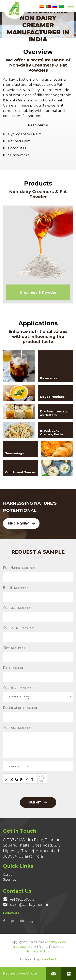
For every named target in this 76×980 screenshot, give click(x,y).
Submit (38, 802)
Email (16, 588)
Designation (21, 708)
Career (9, 875)
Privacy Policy (38, 951)
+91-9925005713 (19, 899)
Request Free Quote (20, 973)
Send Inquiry (21, 524)
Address (18, 728)
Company (19, 628)
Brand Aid (48, 959)
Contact (18, 608)
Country (18, 688)
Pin (14, 668)
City (14, 648)
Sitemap (10, 879)
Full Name (20, 568)
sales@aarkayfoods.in (26, 905)
